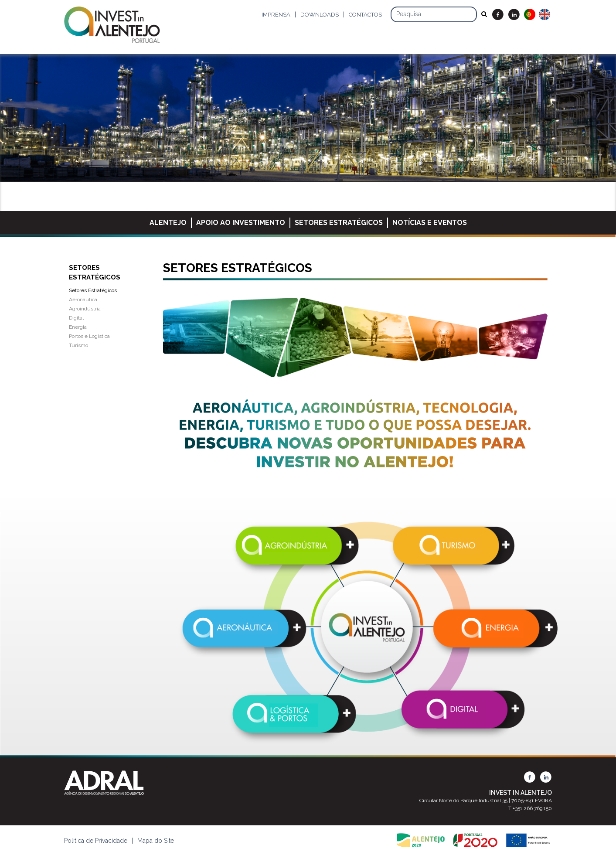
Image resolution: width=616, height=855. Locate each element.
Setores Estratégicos (339, 223)
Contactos (365, 15)
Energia (78, 327)
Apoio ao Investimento (241, 223)
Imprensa (276, 15)
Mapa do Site (156, 841)
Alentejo (168, 223)
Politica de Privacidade (96, 841)
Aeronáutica (83, 300)
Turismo (78, 345)
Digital (76, 318)
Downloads (320, 15)
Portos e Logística (89, 336)
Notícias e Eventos (430, 223)
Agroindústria (85, 309)
